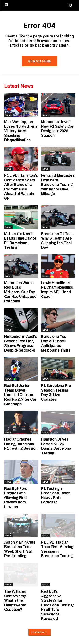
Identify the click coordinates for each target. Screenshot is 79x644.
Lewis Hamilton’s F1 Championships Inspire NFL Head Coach (57, 290)
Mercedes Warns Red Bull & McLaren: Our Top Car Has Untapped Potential (20, 292)
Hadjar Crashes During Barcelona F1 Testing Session (21, 444)
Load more (39, 632)
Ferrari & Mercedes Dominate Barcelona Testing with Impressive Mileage (58, 185)
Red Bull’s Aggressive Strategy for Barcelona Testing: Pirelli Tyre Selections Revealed (58, 605)
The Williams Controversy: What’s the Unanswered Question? (16, 600)
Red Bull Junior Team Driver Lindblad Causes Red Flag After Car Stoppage (20, 395)
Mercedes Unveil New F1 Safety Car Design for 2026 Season (57, 129)
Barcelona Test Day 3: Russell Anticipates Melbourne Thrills (56, 343)
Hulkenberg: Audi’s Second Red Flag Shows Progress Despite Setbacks (21, 343)
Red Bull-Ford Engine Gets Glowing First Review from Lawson (16, 498)
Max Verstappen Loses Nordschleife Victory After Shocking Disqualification (21, 131)
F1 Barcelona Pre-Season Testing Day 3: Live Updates (57, 393)
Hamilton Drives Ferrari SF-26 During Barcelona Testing (56, 446)
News (8, 115)
